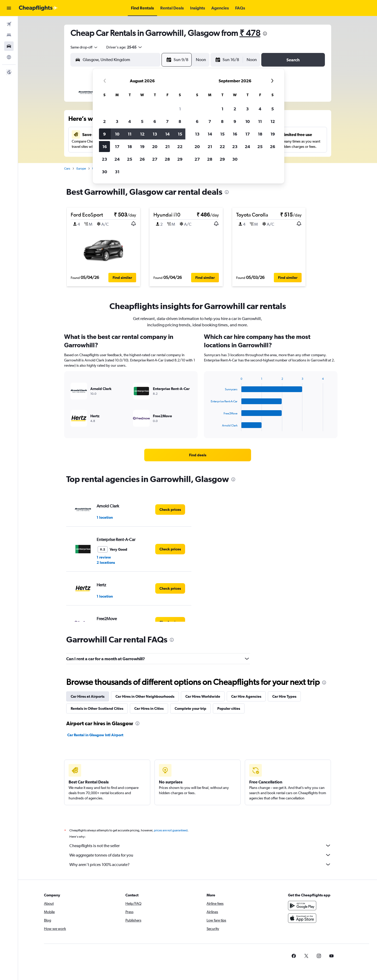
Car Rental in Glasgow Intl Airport (95, 735)
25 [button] (130, 159)
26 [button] (142, 159)
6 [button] (155, 121)
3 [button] (117, 121)
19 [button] (142, 147)
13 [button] (155, 134)
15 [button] (180, 134)
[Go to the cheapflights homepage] (38, 8)
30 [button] (104, 172)
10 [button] (117, 134)
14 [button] (167, 134)
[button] (9, 8)
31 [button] (117, 172)
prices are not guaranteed (171, 830)
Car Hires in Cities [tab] (149, 708)
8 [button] (180, 121)
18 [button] (130, 147)
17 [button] (117, 147)
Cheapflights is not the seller (200, 846)
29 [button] (180, 159)
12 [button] (142, 134)
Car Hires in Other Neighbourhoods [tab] (145, 696)
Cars (67, 169)
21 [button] (167, 147)
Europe (81, 169)
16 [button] (105, 147)
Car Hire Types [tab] (284, 696)
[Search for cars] (9, 46)
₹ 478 (250, 33)
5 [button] (142, 121)
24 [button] (117, 159)
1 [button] (180, 109)
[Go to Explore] (9, 57)
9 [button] (104, 134)
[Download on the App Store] (302, 918)
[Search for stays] (9, 35)
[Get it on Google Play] (302, 906)
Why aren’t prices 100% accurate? (200, 864)
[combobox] (84, 47)
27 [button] (155, 159)
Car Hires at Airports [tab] (88, 696)
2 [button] (104, 121)
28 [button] (167, 159)
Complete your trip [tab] (190, 708)
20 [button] (155, 147)
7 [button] (167, 121)
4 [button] (130, 121)
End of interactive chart (208, 427)
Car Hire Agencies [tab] (246, 696)
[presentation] (265, 34)
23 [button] (104, 159)
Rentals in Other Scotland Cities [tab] (97, 708)
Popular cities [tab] (229, 708)
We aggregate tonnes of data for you (200, 855)
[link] (198, 455)
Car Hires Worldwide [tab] (203, 696)
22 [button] (180, 147)
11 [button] (130, 134)
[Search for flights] (9, 24)
